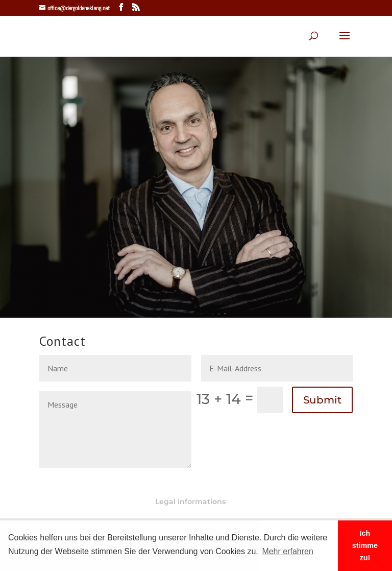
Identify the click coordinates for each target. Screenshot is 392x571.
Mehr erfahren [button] (288, 551)
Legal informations (190, 502)
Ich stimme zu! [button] (365, 545)
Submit (322, 400)
